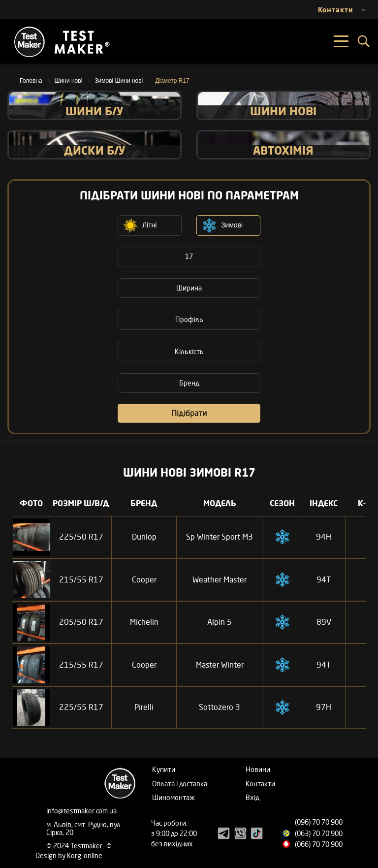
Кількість (189, 351)
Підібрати (189, 413)
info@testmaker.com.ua (81, 811)
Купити (164, 769)
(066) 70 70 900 (319, 844)
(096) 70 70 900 (319, 822)
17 (189, 256)
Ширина (189, 288)
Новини (258, 769)
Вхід (252, 797)
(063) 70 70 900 (319, 833)
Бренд (189, 383)
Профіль (189, 319)
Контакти (260, 784)
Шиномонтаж (173, 797)
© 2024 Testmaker (75, 846)
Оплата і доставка (180, 784)
